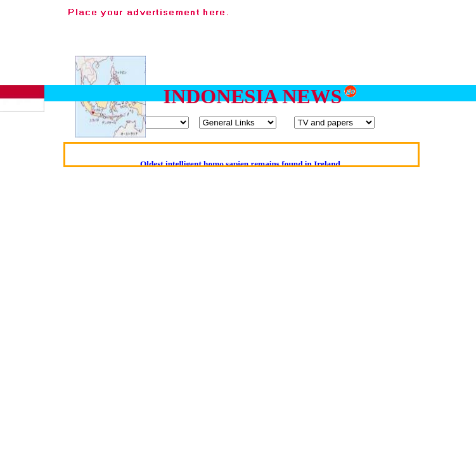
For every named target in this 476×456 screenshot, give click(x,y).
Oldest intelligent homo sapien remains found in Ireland (240, 164)
